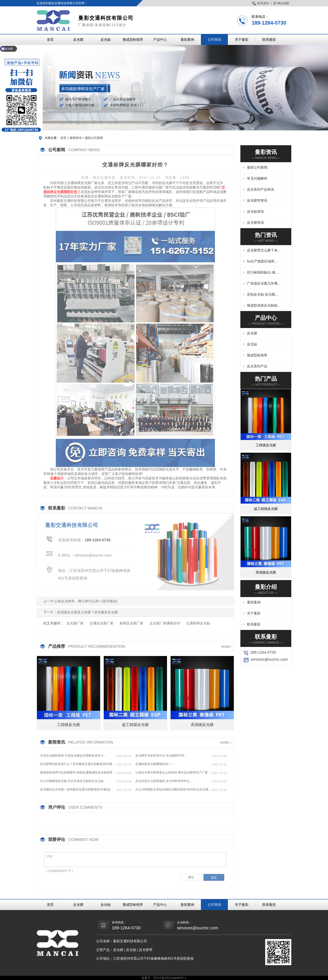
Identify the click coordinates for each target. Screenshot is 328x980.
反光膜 (78, 40)
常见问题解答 (257, 178)
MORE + (226, 743)
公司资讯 (214, 40)
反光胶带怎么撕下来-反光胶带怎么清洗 (263, 251)
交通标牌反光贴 (198, 623)
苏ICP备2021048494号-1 (170, 978)
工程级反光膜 (69, 725)
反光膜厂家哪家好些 (165, 623)
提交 (214, 877)
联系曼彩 (261, 3)
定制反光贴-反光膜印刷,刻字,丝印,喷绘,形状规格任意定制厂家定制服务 (264, 295)
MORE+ (226, 647)
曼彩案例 (187, 40)
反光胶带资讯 (257, 200)
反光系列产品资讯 (261, 189)
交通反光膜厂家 (102, 623)
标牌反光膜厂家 (132, 623)
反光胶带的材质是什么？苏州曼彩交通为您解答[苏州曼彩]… (76, 764)
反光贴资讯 (255, 211)
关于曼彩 (242, 40)
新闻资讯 (76, 138)
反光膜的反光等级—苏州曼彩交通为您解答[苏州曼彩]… (77, 789)
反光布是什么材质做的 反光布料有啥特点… (164, 781)
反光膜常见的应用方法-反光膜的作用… (161, 755)
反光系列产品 (257, 366)
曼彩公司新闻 (94, 138)
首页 (50, 40)
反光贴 (106, 40)
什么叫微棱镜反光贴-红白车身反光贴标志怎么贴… (73, 781)
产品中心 (160, 40)
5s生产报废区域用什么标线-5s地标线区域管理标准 (263, 262)
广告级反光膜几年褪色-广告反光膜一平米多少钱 (263, 284)
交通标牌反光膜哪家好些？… (155, 764)
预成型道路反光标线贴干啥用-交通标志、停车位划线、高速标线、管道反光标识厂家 (264, 306)
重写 (191, 877)
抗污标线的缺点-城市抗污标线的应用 (263, 273)
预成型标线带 (133, 40)
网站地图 (281, 3)
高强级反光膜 (202, 725)
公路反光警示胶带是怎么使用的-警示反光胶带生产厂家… (173, 772)
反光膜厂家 (75, 623)
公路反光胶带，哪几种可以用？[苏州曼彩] (86, 601)
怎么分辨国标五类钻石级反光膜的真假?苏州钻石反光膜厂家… (173, 790)
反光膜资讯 (255, 223)
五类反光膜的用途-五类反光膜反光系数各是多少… (73, 755)
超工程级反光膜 (135, 725)
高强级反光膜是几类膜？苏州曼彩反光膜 (87, 612)
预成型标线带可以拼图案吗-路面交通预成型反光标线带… (78, 772)
